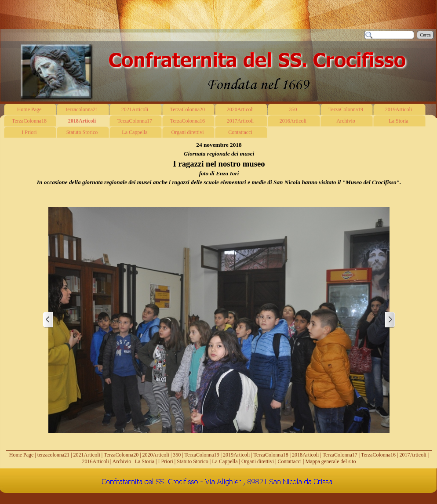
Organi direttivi (258, 461)
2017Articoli (413, 455)
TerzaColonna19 (202, 455)
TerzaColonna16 (378, 455)
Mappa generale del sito (331, 461)
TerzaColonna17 (340, 455)
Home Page (22, 455)
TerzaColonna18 (271, 455)
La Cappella (225, 461)
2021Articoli (87, 455)
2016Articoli (96, 461)
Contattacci (290, 461)
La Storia (145, 461)
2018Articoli (305, 455)
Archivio (122, 461)
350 (177, 455)
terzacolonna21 (53, 455)
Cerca (425, 35)
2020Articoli (156, 455)
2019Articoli (236, 455)
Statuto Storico (193, 461)
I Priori (165, 461)
